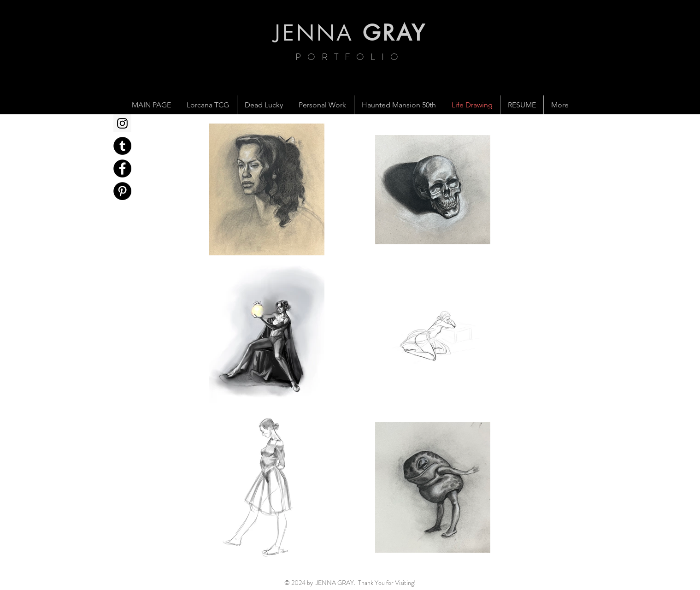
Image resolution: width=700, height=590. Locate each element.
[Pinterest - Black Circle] (122, 191)
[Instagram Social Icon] (122, 123)
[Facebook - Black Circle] (122, 168)
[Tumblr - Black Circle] (122, 146)
